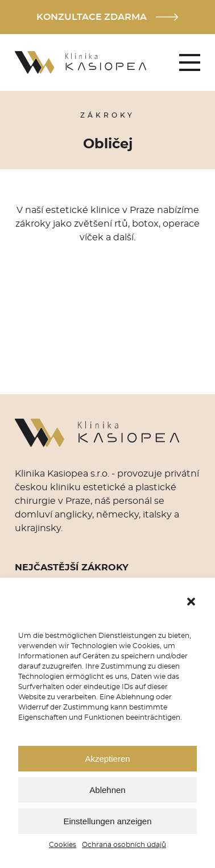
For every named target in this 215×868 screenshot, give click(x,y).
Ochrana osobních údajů (124, 845)
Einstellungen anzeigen (107, 821)
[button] (191, 602)
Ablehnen (107, 790)
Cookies (63, 845)
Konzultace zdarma (108, 17)
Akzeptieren (107, 759)
